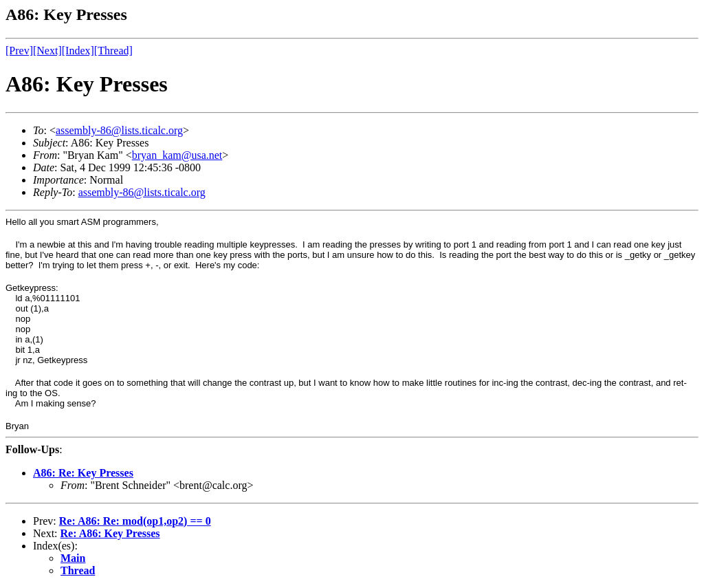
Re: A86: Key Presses (110, 533)
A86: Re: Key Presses (83, 473)
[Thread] (113, 51)
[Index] (78, 51)
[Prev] (19, 51)
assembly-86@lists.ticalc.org (119, 130)
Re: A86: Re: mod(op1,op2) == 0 (135, 521)
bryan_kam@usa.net (177, 155)
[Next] (47, 51)
